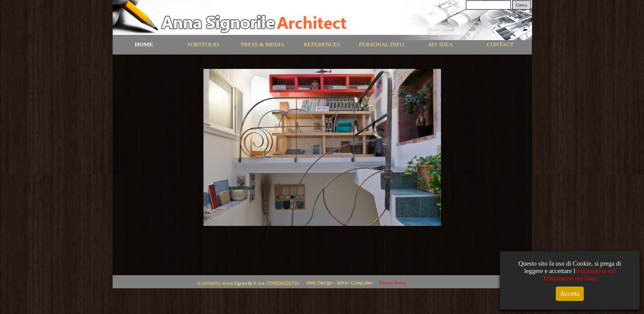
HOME (144, 44)
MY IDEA (441, 44)
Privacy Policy (393, 283)
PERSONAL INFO (381, 44)
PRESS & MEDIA (263, 44)
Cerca (522, 5)
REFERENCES (322, 44)
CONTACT (500, 44)
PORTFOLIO (203, 44)
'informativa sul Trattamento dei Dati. (579, 275)
